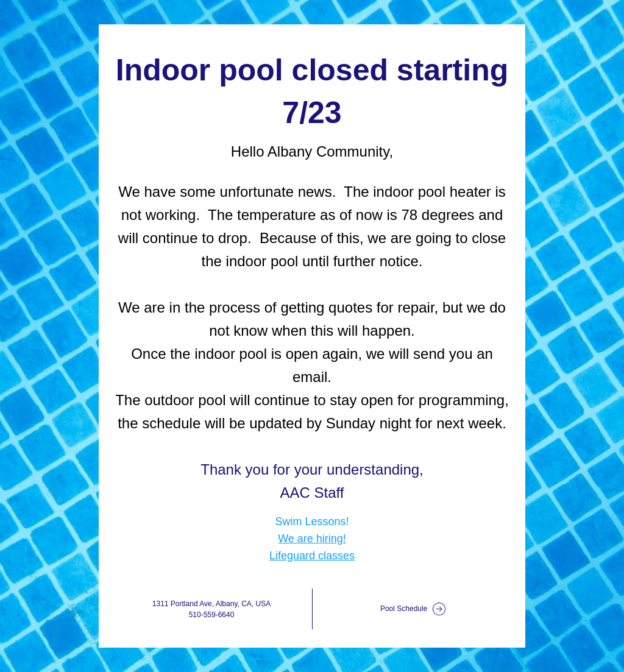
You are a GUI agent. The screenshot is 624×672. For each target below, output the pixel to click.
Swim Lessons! (312, 522)
